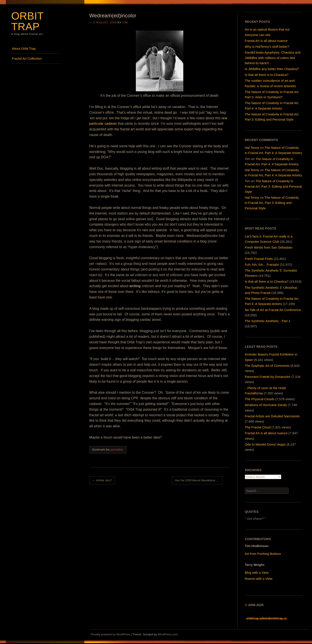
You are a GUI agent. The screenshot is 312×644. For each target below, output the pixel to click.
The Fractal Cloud (258, 427)
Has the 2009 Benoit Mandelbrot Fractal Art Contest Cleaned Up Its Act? (199, 480)
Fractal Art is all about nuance (266, 41)
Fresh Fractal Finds (259, 259)
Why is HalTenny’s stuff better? (267, 47)
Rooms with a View (259, 579)
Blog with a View (257, 573)
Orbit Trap (27, 21)
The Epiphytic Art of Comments (267, 366)
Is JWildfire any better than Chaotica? (272, 69)
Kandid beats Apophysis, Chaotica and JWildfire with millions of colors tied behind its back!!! (273, 58)
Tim (125, 22)
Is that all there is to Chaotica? (267, 75)
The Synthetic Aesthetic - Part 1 (268, 321)
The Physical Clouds (260, 399)
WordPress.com (168, 634)
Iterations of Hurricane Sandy (266, 405)
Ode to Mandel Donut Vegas (265, 444)
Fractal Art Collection (27, 58)
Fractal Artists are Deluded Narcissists (272, 416)
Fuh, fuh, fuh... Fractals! (262, 265)
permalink (117, 450)
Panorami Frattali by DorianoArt (268, 377)
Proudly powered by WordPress (111, 634)
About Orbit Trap (24, 48)
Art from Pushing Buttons (263, 554)
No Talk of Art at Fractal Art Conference (273, 310)
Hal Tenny (252, 148)
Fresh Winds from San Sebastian (269, 247)
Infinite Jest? (102, 480)
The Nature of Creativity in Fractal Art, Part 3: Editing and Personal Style (273, 186)
